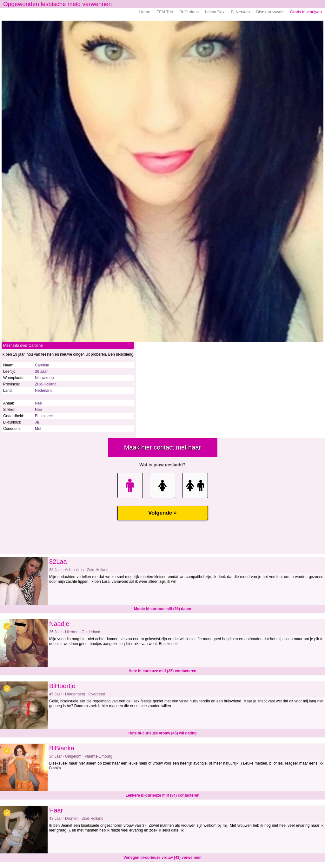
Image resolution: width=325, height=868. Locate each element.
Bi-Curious (189, 12)
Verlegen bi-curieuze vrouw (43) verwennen (162, 858)
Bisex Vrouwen (270, 12)
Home (145, 12)
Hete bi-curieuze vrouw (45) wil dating (163, 733)
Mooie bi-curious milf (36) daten (163, 609)
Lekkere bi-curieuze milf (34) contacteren (163, 795)
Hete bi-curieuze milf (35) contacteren (162, 671)
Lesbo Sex (215, 12)
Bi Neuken (240, 12)
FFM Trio (165, 12)
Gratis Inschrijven (306, 12)
